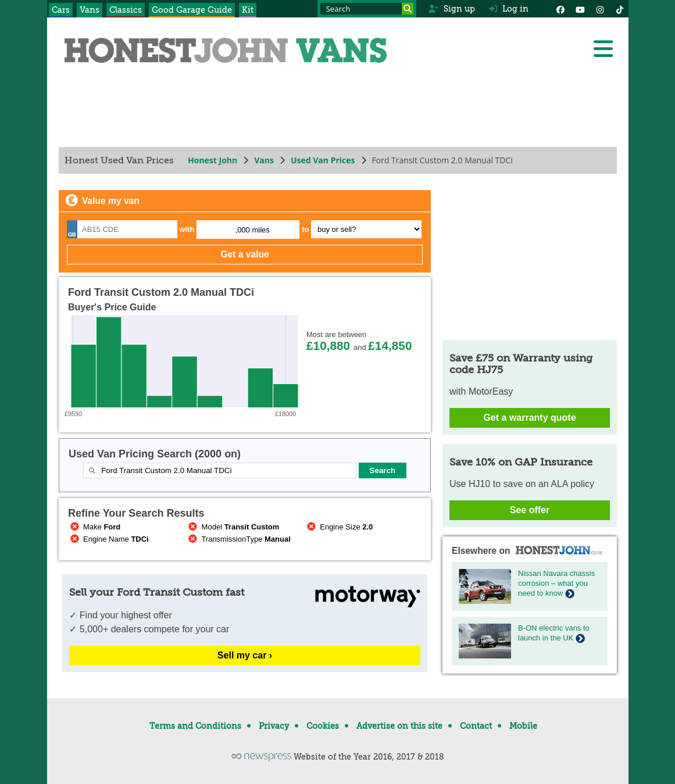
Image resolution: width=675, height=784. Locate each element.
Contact (476, 726)
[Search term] (367, 9)
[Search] (408, 9)
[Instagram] (600, 9)
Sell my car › (244, 655)
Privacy (274, 726)
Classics (126, 10)
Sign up (451, 9)
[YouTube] (580, 9)
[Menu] (603, 49)
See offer (529, 510)
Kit (248, 10)
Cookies (323, 726)
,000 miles (252, 230)
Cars (61, 10)
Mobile (523, 726)
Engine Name (108, 539)
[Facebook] (560, 9)
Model (233, 527)
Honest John (212, 160)
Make (94, 527)
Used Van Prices (322, 160)
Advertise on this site (399, 726)
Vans (90, 10)
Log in (509, 9)
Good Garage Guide (192, 10)
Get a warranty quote (529, 418)
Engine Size (339, 527)
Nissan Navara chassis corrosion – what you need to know (556, 583)
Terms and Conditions (195, 726)
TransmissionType (238, 539)
